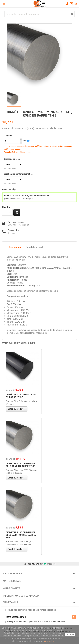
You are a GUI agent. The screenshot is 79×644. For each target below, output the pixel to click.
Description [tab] (15, 247)
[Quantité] (6, 212)
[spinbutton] (13, 141)
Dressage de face (12, 159)
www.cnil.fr (49, 641)
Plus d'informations (10, 168)
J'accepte (70, 634)
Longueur (8, 135)
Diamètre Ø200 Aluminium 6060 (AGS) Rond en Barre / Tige (21, 535)
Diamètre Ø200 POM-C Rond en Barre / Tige (21, 396)
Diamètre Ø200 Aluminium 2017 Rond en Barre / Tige (20, 465)
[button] (21, 139)
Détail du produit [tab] (34, 247)
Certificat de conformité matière (19, 174)
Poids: (5, 189)
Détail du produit (16, 409)
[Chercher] (39, 14)
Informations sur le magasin (21, 596)
